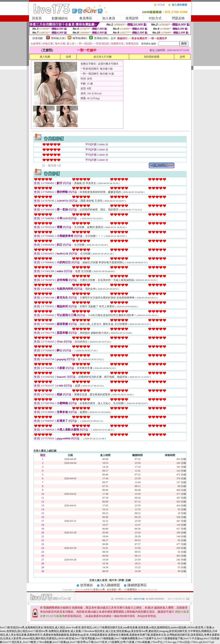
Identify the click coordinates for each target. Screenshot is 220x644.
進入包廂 (45, 57)
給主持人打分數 (103, 57)
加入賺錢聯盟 (110, 585)
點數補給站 (60, 18)
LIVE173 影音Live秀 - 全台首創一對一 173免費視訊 (111, 589)
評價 (121, 580)
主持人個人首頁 (98, 580)
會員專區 (86, 18)
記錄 (128, 580)
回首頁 (37, 18)
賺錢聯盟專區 (137, 585)
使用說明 (132, 18)
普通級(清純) (101, 38)
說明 (182, 57)
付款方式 (155, 18)
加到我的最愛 (152, 57)
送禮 (68, 57)
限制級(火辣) (58, 38)
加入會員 (109, 18)
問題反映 (178, 18)
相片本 (113, 580)
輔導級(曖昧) (80, 38)
